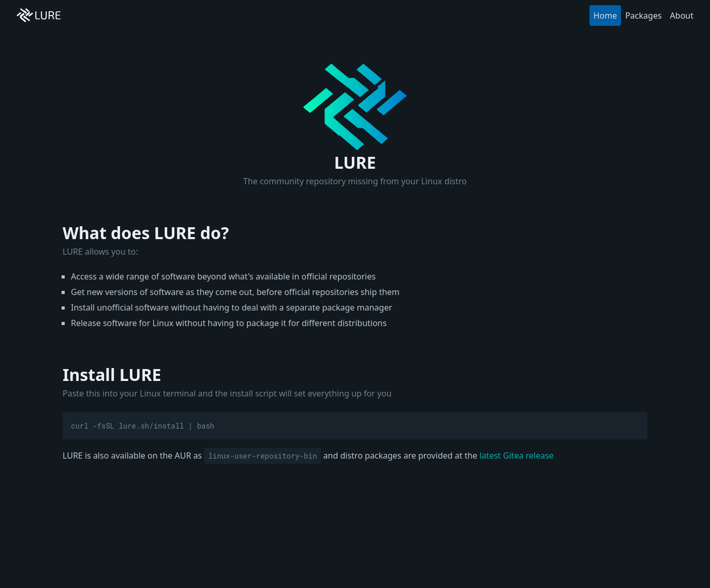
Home (605, 16)
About (682, 16)
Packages (643, 16)
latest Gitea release (517, 455)
